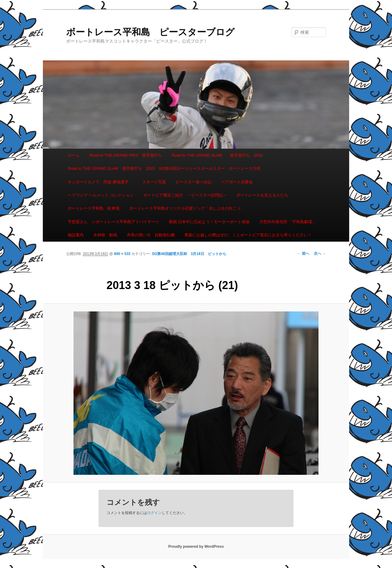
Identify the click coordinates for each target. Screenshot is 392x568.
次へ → (320, 254)
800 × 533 (122, 254)
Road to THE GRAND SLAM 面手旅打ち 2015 (217, 155)
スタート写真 (154, 182)
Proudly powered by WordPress (196, 547)
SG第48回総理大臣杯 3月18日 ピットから (189, 254)
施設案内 (76, 235)
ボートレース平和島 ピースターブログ (150, 32)
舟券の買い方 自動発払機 (151, 235)
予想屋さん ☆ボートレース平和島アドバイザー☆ (113, 222)
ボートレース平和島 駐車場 (94, 208)
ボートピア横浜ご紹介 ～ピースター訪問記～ (185, 195)
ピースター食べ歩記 (194, 182)
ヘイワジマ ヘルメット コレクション (101, 195)
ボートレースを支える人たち (262, 195)
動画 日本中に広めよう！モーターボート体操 (209, 222)
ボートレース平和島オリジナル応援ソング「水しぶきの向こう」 (187, 208)
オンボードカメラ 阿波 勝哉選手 (100, 182)
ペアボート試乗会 (237, 182)
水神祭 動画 (105, 235)
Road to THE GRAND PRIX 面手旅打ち (126, 155)
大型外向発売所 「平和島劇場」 (288, 222)
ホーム (74, 155)
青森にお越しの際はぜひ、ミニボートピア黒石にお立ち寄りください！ (248, 235)
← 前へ (303, 254)
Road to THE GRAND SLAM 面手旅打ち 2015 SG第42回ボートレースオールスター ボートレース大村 (164, 168)
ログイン (154, 513)
